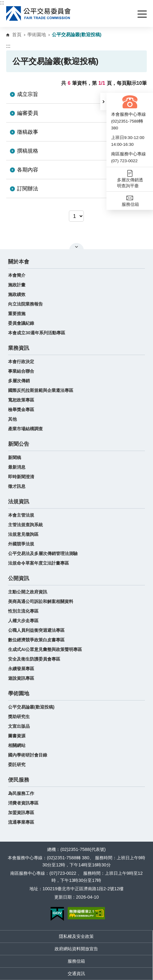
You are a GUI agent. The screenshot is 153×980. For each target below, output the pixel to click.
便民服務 (19, 780)
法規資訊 (19, 502)
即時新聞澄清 (21, 477)
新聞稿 (15, 457)
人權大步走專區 (23, 621)
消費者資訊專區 (23, 803)
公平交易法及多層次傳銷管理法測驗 (43, 553)
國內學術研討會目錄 (28, 755)
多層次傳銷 (19, 381)
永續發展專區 (21, 669)
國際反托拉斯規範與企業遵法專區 (41, 390)
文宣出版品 (19, 726)
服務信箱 (76, 961)
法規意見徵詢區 (23, 534)
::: (2, 3)
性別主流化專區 (23, 611)
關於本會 (19, 262)
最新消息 (17, 467)
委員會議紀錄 (21, 323)
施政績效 (17, 294)
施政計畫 (17, 285)
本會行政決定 (21, 362)
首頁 (17, 35)
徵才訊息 (17, 486)
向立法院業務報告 (25, 304)
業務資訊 (19, 348)
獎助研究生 (19, 717)
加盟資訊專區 (21, 813)
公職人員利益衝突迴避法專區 (36, 630)
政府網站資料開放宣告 (76, 949)
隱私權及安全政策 (76, 936)
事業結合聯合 (21, 371)
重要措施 (17, 314)
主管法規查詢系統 (25, 525)
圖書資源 (17, 736)
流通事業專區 (21, 822)
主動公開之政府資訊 (28, 592)
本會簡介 (17, 275)
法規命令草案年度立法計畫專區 (38, 563)
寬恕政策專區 (21, 400)
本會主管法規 (21, 515)
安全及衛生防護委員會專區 (34, 659)
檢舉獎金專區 (21, 410)
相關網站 (17, 745)
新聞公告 (19, 444)
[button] (103, 102)
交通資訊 (76, 973)
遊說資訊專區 (21, 678)
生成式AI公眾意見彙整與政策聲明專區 (45, 649)
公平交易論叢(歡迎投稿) (31, 707)
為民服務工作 (21, 793)
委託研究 (17, 765)
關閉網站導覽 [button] (76, 247)
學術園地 (37, 35)
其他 (12, 419)
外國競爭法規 (21, 544)
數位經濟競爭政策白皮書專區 (36, 640)
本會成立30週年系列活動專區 (37, 333)
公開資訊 (19, 578)
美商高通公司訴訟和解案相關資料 (41, 601)
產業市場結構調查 (25, 429)
